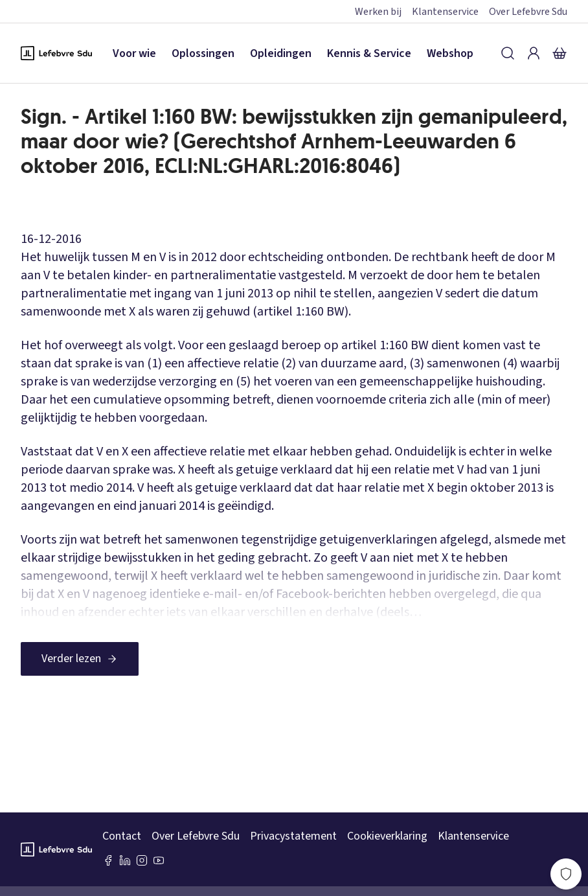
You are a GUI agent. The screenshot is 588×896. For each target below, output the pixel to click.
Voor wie (134, 53)
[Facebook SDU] (108, 860)
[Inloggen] (534, 53)
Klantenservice (445, 12)
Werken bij (378, 12)
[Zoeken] (508, 53)
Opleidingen (281, 53)
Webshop (450, 53)
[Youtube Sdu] (159, 860)
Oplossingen (203, 53)
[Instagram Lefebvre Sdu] (142, 860)
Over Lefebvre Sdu (528, 12)
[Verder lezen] (80, 659)
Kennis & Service (369, 53)
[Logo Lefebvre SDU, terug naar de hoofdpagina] (56, 53)
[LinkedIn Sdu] (125, 860)
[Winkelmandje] (560, 53)
